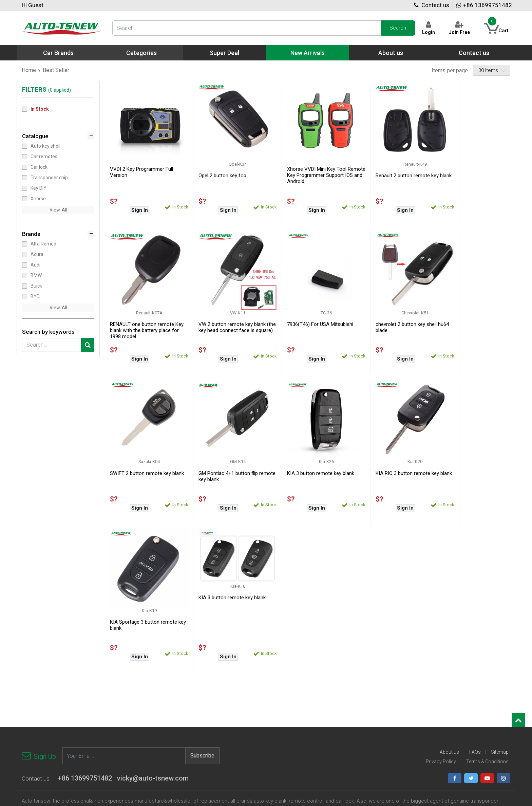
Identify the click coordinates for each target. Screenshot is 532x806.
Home (29, 70)
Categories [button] (141, 53)
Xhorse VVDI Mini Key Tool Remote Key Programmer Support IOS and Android (304, 169)
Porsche (452, 678)
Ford (283, 698)
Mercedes (372, 726)
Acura (37, 254)
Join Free (459, 28)
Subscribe (202, 588)
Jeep (366, 678)
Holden (286, 719)
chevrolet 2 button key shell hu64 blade (305, 314)
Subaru (451, 705)
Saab (449, 692)
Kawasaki (371, 685)
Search (398, 28)
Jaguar (369, 671)
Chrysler (205, 739)
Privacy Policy (441, 593)
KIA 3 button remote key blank (144, 454)
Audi (35, 264)
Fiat (282, 692)
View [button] (55, 210)
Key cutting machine (133, 692)
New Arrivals (308, 53)
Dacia (202, 753)
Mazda (368, 712)
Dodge (286, 685)
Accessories (125, 698)
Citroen (204, 746)
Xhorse (38, 198)
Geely (284, 705)
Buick (36, 286)
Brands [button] (31, 234)
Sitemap (500, 584)
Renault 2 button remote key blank (388, 172)
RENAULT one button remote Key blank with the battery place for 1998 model (473, 175)
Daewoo (287, 671)
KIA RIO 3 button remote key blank (224, 457)
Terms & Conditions (487, 593)
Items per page (450, 70)
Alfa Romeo (43, 243)
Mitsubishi (372, 732)
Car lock (39, 167)
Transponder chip (49, 177)
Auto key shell (45, 146)
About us (391, 53)
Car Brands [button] (58, 53)
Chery (203, 726)
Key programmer (130, 678)
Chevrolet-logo (212, 732)
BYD (35, 296)
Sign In (136, 204)
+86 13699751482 (484, 5)
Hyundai (287, 732)
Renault (452, 685)
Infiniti (285, 739)
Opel (366, 746)
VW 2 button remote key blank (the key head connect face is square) (144, 317)
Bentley (205, 712)
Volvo (449, 732)
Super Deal (224, 53)
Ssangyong (455, 698)
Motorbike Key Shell (43, 705)
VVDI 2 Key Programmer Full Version (141, 166)
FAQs (475, 584)
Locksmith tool (37, 698)
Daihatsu (288, 678)
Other (450, 739)
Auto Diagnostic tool (133, 685)
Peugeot (370, 753)
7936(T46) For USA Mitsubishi (225, 311)
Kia (364, 692)
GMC (284, 712)
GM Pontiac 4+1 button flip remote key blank (468, 314)
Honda (286, 726)
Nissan (368, 739)
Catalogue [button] (35, 136)
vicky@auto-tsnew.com (153, 610)
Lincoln (368, 705)
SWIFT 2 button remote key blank (387, 314)
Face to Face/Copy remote (50, 712)
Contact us (432, 5)
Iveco (284, 753)
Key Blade (122, 705)
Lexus (367, 698)
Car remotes (44, 156)
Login (428, 28)
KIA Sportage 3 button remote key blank (308, 457)
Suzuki (451, 712)
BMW (36, 275)
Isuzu (284, 746)
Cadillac (205, 719)
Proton (451, 671)
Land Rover (373, 719)
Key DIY (39, 188)
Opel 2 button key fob (216, 169)
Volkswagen (457, 726)
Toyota (451, 719)
